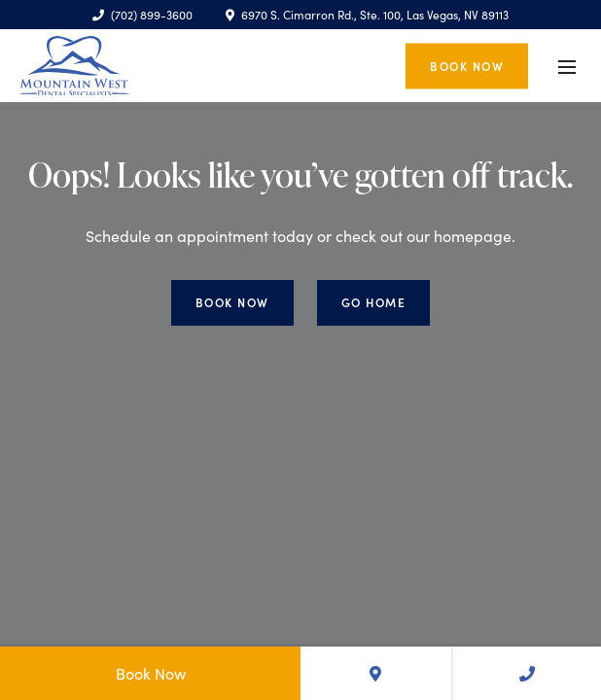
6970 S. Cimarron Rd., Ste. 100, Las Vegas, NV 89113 (367, 15)
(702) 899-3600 (142, 15)
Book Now (467, 65)
